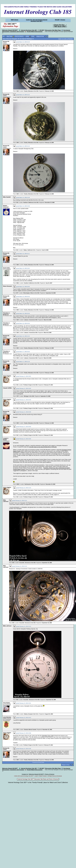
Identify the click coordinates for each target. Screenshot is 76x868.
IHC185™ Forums (60, 20)
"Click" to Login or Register (65, 39)
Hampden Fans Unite (48, 736)
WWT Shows (15, 20)
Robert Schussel (6, 206)
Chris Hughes (7, 376)
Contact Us (25, 774)
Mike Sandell (7, 197)
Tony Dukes (7, 703)
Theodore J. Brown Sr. (7, 314)
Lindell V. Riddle (6, 439)
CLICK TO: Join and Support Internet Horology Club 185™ (37, 20)
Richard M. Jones (6, 42)
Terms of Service (50, 774)
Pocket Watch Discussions (35, 32)
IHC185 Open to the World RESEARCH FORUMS (43, 447)
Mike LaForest (6, 501)
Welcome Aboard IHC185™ (10, 30)
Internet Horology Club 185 (29, 30)
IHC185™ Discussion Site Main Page (50, 30)
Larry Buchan (7, 717)
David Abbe (6, 268)
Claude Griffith (7, 388)
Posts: (16, 91)
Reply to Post (66, 765)
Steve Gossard (7, 286)
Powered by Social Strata (38, 762)
